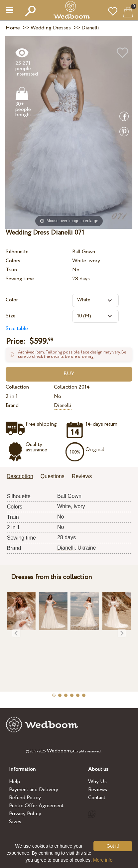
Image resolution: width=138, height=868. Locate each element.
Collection (17, 387)
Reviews (98, 790)
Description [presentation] (20, 476)
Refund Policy (25, 798)
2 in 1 (12, 396)
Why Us (97, 782)
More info (103, 860)
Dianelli (63, 405)
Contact (97, 798)
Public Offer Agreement (36, 806)
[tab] (22, 477)
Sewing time (20, 279)
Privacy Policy (25, 814)
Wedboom (59, 751)
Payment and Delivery (34, 790)
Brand (12, 405)
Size (11, 316)
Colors (13, 261)
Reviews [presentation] (82, 476)
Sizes (15, 822)
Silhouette (17, 252)
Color (12, 300)
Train (11, 270)
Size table (17, 329)
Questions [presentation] (53, 476)
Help (15, 782)
